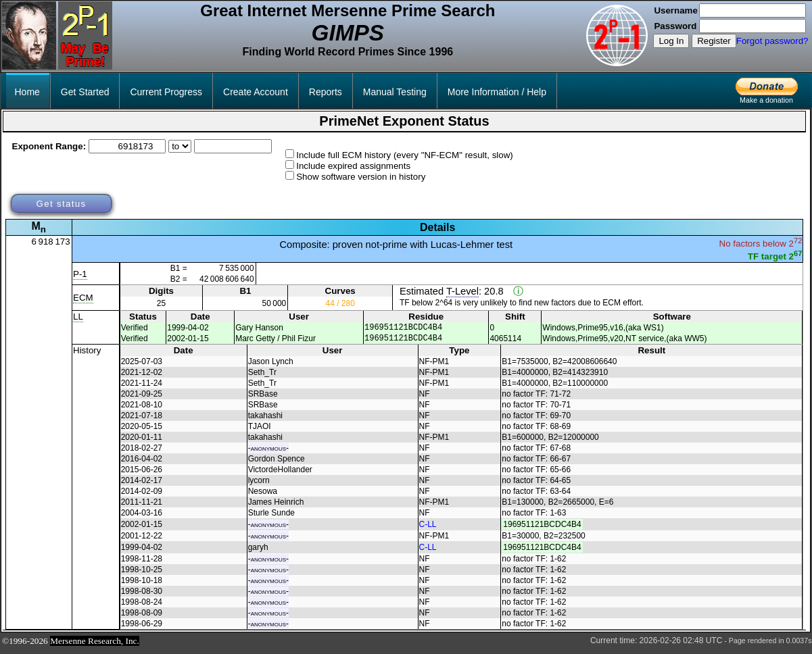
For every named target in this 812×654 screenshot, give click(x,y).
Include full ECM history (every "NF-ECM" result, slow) (405, 155)
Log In (671, 41)
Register (714, 41)
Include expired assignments (353, 166)
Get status (61, 204)
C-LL (428, 528)
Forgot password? (772, 41)
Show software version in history (361, 177)
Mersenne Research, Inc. (95, 645)
